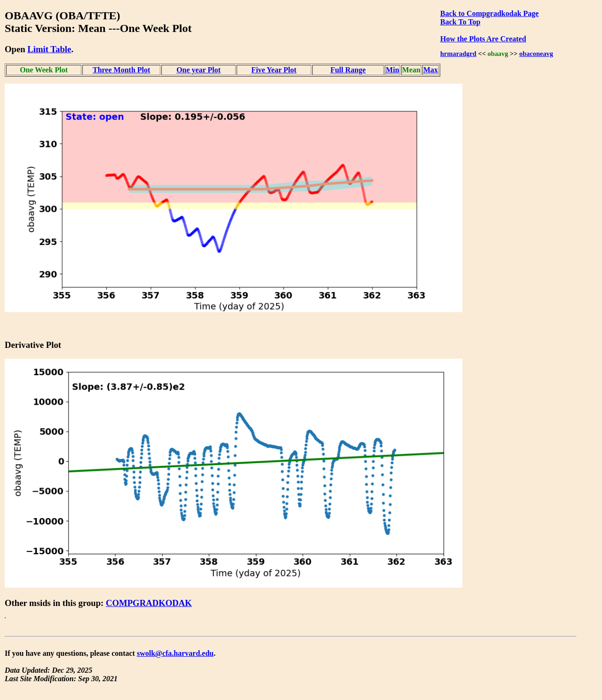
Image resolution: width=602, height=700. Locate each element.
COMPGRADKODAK (149, 603)
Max (431, 70)
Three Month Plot (121, 70)
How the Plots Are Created (483, 39)
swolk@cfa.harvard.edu (175, 653)
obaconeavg (536, 54)
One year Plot (198, 70)
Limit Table (49, 49)
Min (392, 70)
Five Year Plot (274, 70)
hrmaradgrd (458, 54)
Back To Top (460, 22)
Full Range (348, 70)
